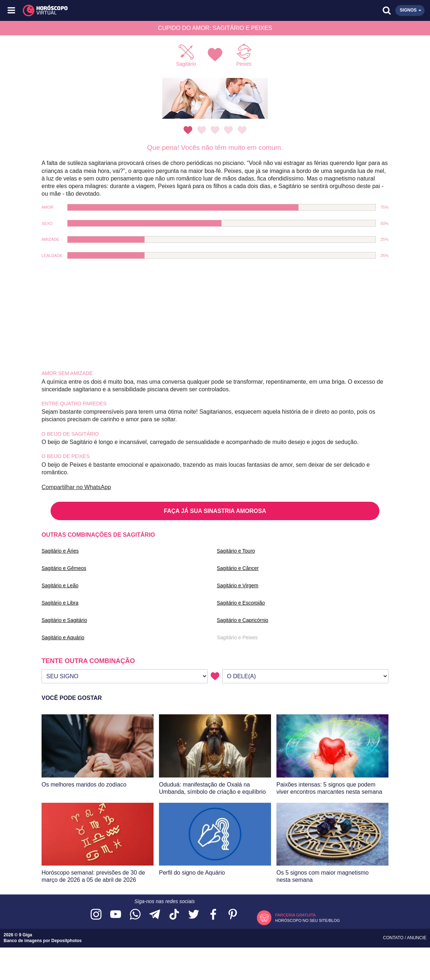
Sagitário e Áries (60, 551)
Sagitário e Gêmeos (64, 568)
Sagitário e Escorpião (241, 603)
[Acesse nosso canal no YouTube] (116, 915)
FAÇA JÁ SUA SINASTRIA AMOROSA (215, 511)
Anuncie (417, 938)
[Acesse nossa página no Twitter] (194, 915)
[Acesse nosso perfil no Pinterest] (233, 915)
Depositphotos (66, 941)
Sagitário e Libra (60, 603)
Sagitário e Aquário (63, 637)
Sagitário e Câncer (238, 568)
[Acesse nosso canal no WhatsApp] (135, 915)
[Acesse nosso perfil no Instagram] (96, 915)
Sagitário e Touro (236, 551)
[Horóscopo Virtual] (114, 10)
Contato (394, 938)
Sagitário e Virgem (238, 585)
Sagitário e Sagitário (64, 620)
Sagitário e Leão (60, 585)
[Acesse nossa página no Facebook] (213, 915)
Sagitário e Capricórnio (242, 620)
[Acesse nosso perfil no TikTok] (174, 915)
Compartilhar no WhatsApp (76, 487)
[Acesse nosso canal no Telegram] (155, 915)
